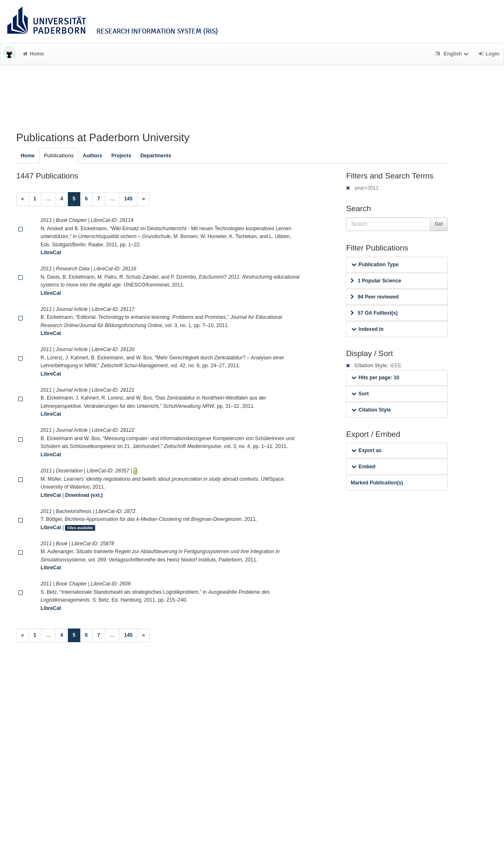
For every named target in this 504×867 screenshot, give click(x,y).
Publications (59, 156)
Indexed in (367, 329)
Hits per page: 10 (375, 378)
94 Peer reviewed (374, 297)
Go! (439, 224)
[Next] (143, 199)
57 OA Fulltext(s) (374, 313)
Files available (80, 528)
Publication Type (375, 265)
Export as (366, 450)
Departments (156, 156)
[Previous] (23, 199)
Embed (363, 467)
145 (128, 199)
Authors (92, 156)
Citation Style (371, 410)
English (453, 54)
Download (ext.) (84, 495)
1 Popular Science (376, 281)
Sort (360, 394)
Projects (121, 156)
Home (33, 54)
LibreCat (51, 253)
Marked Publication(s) (377, 483)
